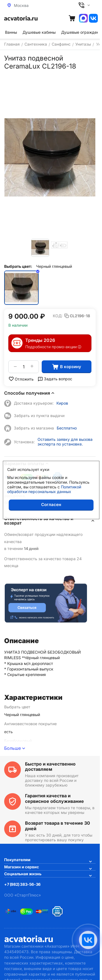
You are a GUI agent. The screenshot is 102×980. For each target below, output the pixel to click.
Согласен (51, 505)
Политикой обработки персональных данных (44, 489)
